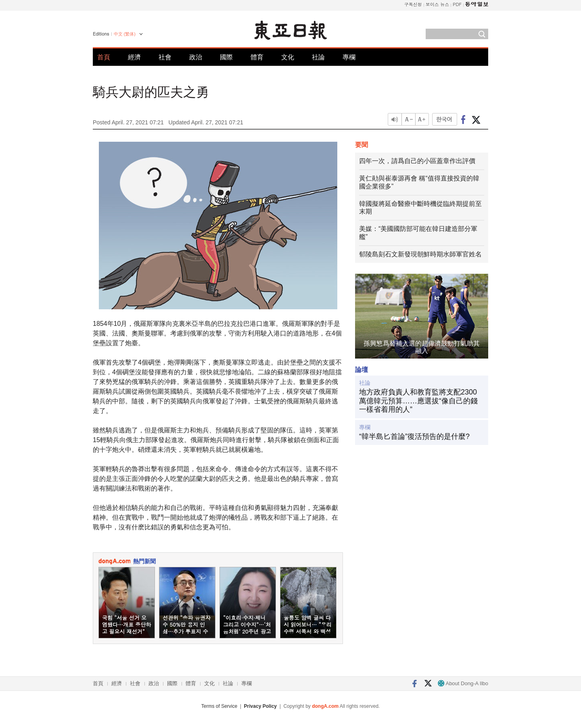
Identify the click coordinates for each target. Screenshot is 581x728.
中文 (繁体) (125, 34)
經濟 (134, 57)
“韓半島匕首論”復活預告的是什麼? (414, 436)
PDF (457, 4)
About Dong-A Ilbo (463, 683)
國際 (226, 57)
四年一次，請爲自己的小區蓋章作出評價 (417, 161)
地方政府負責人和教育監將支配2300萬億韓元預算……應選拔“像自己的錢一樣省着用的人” (418, 401)
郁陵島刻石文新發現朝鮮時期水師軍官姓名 (420, 254)
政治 (196, 57)
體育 (257, 57)
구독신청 (413, 4)
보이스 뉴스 (438, 4)
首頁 (104, 57)
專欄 (349, 57)
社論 (318, 57)
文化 (288, 57)
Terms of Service (219, 706)
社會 (165, 57)
